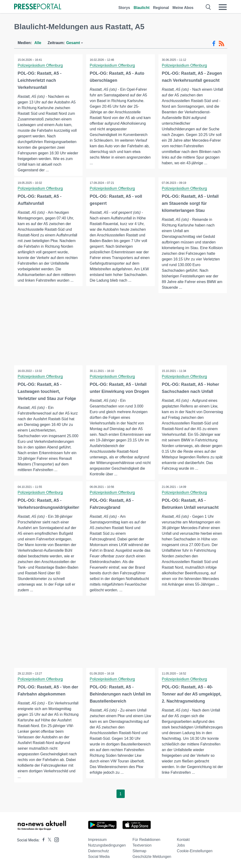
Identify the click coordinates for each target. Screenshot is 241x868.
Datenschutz (98, 851)
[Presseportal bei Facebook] (42, 840)
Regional (161, 8)
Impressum (97, 840)
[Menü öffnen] (223, 7)
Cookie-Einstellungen (195, 851)
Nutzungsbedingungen (107, 845)
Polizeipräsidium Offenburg (40, 65)
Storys (124, 8)
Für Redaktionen (146, 840)
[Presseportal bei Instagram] (55, 839)
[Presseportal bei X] (48, 840)
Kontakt (183, 840)
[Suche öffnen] (208, 7)
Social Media (99, 857)
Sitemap (139, 851)
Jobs (181, 845)
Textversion (142, 845)
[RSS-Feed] (221, 44)
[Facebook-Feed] (214, 44)
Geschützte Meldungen (152, 857)
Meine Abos (183, 8)
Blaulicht (142, 8)
